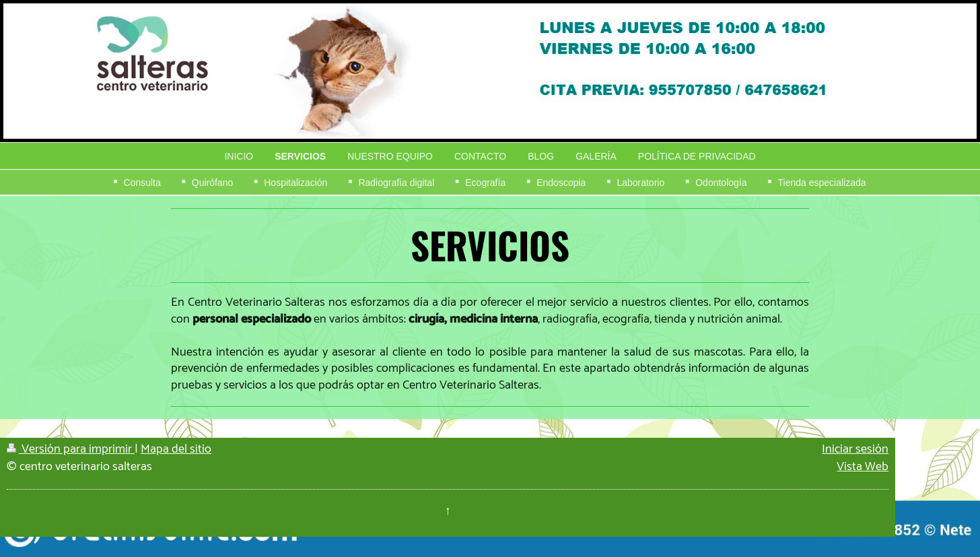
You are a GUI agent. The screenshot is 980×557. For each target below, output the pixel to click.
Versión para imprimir (71, 449)
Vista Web (863, 467)
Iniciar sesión (855, 449)
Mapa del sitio (176, 449)
